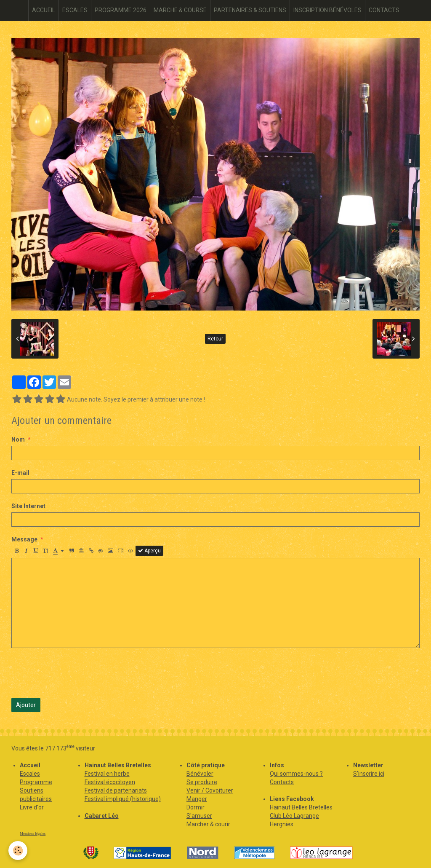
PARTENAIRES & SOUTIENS (250, 10)
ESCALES (75, 10)
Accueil (30, 765)
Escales (30, 774)
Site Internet (28, 506)
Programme (36, 782)
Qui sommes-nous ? (296, 774)
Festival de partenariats (116, 790)
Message (24, 539)
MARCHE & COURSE (180, 10)
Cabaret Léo (102, 816)
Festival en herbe (107, 774)
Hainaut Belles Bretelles (301, 807)
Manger (197, 799)
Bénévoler (200, 774)
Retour (215, 339)
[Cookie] (18, 851)
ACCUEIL (44, 10)
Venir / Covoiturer (210, 790)
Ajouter (26, 705)
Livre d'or (32, 807)
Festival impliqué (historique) (123, 799)
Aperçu (149, 551)
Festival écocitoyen (110, 782)
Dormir (196, 807)
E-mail (20, 473)
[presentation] (75, 673)
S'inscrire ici (369, 774)
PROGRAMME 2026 (121, 10)
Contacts (282, 782)
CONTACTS (384, 10)
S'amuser (199, 816)
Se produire (202, 782)
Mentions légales (33, 833)
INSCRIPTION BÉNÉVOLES (327, 10)
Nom (18, 439)
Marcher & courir (208, 824)
